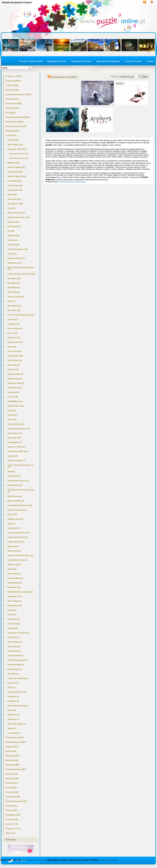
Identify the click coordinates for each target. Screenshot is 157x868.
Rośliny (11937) (12, 99)
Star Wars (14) (14, 283)
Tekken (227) (13, 140)
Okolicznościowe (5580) (16, 126)
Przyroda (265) (12, 792)
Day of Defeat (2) (15, 601)
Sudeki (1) (12, 728)
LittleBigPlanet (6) (15, 401)
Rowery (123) (11, 810)
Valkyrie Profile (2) (15, 656)
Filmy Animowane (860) (16, 769)
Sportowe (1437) (13, 756)
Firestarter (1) (13, 697)
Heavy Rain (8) (14, 365)
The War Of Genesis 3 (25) (19, 217)
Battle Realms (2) (15, 583)
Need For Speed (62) (16, 167)
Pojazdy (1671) (12, 747)
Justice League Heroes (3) (19, 533)
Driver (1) (11, 687)
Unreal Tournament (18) (18, 249)
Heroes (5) (12, 420)
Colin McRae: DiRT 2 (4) (18, 451)
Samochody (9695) (14, 104)
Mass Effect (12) (14, 306)
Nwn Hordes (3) (14, 551)
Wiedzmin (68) (14, 163)
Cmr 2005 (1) (13, 674)
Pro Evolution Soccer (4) (18, 481)
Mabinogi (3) (13, 546)
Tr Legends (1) (14, 733)
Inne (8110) (11, 113)
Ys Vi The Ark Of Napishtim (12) (21, 315)
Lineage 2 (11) (13, 324)
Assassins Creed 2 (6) (18, 154)
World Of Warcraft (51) (17, 176)
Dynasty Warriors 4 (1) (17, 692)
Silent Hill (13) (13, 292)
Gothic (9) (12, 347)
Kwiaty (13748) (12, 90)
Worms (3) (12, 569)
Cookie (103, 860)
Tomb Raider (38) (15, 190)
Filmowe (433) (12, 783)
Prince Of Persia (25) (16, 213)
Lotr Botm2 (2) (14, 624)
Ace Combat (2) (14, 574)
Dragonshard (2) (14, 605)
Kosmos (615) (12, 774)
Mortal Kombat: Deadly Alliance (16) (21, 268)
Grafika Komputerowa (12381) (19, 94)
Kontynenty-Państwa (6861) (18, 117)
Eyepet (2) (12, 610)
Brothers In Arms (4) (16, 447)
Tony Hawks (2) (14, 646)
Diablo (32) (12, 195)
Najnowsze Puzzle (81, 61)
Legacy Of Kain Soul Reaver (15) (21, 274)
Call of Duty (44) (14, 181)
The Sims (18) (13, 245)
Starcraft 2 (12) (14, 310)
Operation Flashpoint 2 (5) (19, 429)
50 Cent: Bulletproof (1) (17, 660)
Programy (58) (12, 819)
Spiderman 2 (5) (14, 438)
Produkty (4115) (13, 131)
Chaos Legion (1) (15, 669)
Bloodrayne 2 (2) (15, 596)
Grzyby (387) (11, 788)
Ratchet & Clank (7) (16, 383)
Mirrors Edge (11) (15, 329)
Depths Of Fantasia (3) (17, 510)
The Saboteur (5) (15, 442)
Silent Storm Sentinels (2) (18, 633)
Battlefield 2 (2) (14, 587)
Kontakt (113, 860)
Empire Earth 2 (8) (15, 356)
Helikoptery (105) (13, 815)
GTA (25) (11, 208)
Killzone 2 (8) (13, 369)
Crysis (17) (12, 254)
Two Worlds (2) (14, 651)
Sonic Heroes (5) (15, 433)
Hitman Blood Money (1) (18, 706)
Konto (150, 61)
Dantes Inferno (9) (15, 342)
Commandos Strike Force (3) (20, 505)
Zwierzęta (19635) (13, 81)
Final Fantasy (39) (15, 185)
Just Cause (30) (14, 199)
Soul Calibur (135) (15, 145)
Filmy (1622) (11, 751)
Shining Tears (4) (15, 485)
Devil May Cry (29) (15, 204)
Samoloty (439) (12, 778)
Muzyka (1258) (12, 760)
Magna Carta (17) (15, 263)
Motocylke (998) (13, 765)
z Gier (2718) (11, 135)
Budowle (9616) (12, 108)
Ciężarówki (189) (13, 797)
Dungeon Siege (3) (15, 519)
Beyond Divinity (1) (16, 665)
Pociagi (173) (11, 806)
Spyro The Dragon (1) (17, 724)
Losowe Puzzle (133, 61)
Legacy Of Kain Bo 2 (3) (18, 537)
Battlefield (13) (14, 288)
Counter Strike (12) (15, 297)
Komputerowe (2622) (15, 737)
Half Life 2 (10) (14, 338)
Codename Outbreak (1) (18, 678)
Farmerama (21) (14, 226)
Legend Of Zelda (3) (16, 542)
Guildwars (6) (13, 392)
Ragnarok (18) (13, 236)
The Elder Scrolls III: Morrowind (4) (21, 491)
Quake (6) (12, 410)
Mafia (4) (11, 472)
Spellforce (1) (13, 719)
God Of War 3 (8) (15, 360)
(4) (18, 158)
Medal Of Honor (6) (15, 406)
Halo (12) (11, 301)
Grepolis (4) (12, 456)
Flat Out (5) (12, 415)
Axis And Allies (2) (15, 578)
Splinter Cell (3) (14, 565)
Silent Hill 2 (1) (14, 715)
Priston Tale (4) (14, 476)
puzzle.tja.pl (81, 182)
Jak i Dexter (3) (14, 528)
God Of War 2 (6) (15, 388)
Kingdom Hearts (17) (16, 258)
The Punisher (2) (15, 642)
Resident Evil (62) (15, 172)
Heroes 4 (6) (13, 397)
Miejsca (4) (10, 833)
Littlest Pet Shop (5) (16, 424)
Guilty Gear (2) (14, 619)
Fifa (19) (11, 231)
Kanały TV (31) (12, 824)
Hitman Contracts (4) (16, 460)
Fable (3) (11, 524)
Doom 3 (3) (12, 514)
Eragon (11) (12, 319)
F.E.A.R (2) (12, 615)
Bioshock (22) (13, 222)
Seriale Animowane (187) (16, 801)
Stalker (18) (12, 240)
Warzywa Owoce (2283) (16, 742)
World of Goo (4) (15, 496)
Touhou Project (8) (15, 374)
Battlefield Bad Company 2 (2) (20, 592)
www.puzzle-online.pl (34, 860)
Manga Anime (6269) (15, 122)
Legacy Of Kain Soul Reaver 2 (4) (20, 466)
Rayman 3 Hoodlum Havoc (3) (20, 555)
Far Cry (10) (12, 333)
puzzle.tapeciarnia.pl (67, 182)
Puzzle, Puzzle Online (31, 61)
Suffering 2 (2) (14, 637)
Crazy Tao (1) (13, 683)
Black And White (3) (16, 501)
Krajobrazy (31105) (14, 76)
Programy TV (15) (13, 829)
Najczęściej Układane (108, 61)
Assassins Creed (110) (17, 149)
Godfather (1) (13, 701)
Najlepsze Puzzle (56, 61)
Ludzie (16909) (12, 85)
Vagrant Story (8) (15, 379)
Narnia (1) (12, 710)
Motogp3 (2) (13, 628)
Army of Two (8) (14, 351)
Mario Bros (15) (14, 278)
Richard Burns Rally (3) (17, 560)
